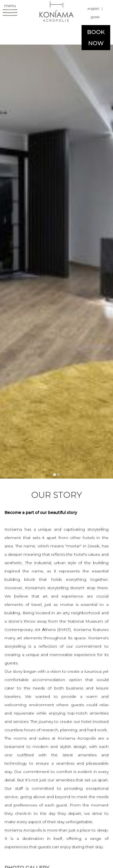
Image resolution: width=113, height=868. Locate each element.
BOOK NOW (96, 38)
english (93, 8)
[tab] (54, 475)
